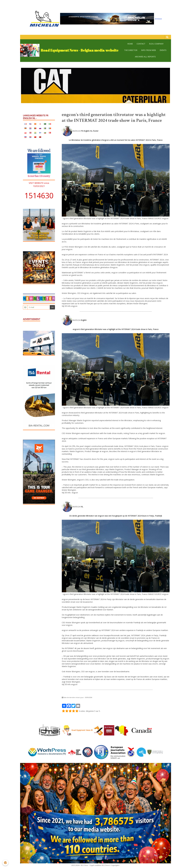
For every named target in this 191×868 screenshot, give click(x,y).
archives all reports (145, 57)
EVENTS (163, 50)
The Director (131, 50)
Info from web (148, 50)
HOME (130, 44)
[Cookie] (5, 863)
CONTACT (141, 44)
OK (52, 307)
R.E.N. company (156, 44)
